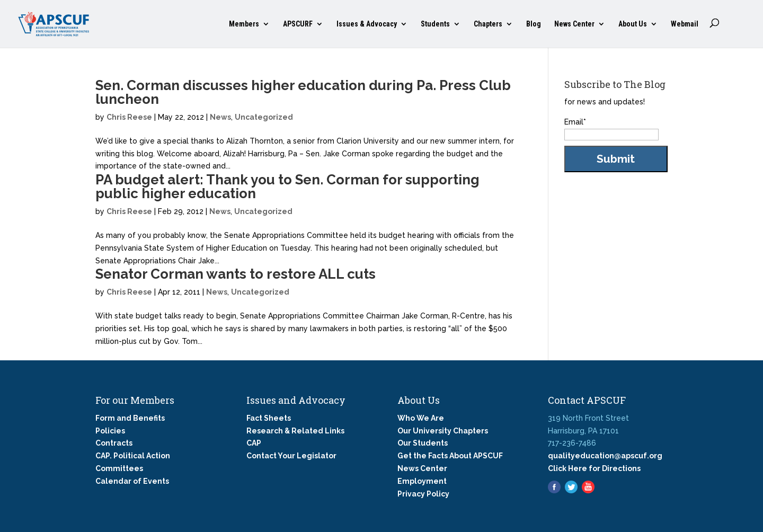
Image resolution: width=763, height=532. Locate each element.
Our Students (423, 443)
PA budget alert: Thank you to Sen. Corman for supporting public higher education (287, 187)
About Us (633, 24)
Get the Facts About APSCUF (450, 456)
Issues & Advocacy (367, 24)
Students (435, 24)
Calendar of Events (132, 481)
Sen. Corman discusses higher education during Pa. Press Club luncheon (303, 92)
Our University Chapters (443, 431)
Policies (110, 431)
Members (244, 24)
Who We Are (421, 418)
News (220, 117)
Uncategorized (264, 117)
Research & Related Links (295, 431)
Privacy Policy (423, 494)
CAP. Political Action (133, 456)
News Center (574, 24)
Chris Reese (129, 117)
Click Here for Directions (594, 468)
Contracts (114, 443)
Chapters (488, 24)
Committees (119, 468)
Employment (422, 481)
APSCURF (298, 24)
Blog (534, 24)
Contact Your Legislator (291, 456)
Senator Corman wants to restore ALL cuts (236, 274)
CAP (254, 443)
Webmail (685, 24)
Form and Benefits (130, 418)
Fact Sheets (269, 418)
